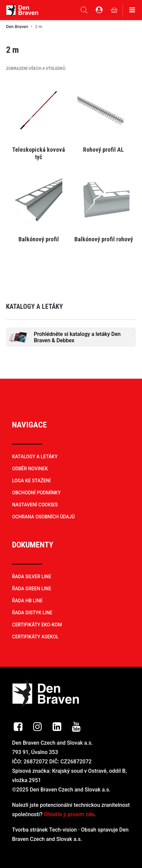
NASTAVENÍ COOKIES (35, 505)
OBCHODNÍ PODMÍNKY (36, 493)
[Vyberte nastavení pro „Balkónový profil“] (39, 239)
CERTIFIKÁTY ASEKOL (35, 637)
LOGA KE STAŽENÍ (31, 481)
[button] (39, 110)
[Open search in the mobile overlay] (84, 10)
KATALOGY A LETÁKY (35, 457)
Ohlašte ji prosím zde (69, 814)
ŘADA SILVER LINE (32, 577)
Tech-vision (63, 830)
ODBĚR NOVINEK (30, 469)
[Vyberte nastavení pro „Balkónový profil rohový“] (103, 239)
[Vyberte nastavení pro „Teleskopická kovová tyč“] (39, 149)
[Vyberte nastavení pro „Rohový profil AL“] (103, 149)
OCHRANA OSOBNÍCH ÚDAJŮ (43, 517)
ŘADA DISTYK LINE (32, 613)
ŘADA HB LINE (27, 601)
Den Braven (17, 27)
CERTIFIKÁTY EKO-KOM (37, 625)
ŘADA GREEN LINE (32, 589)
